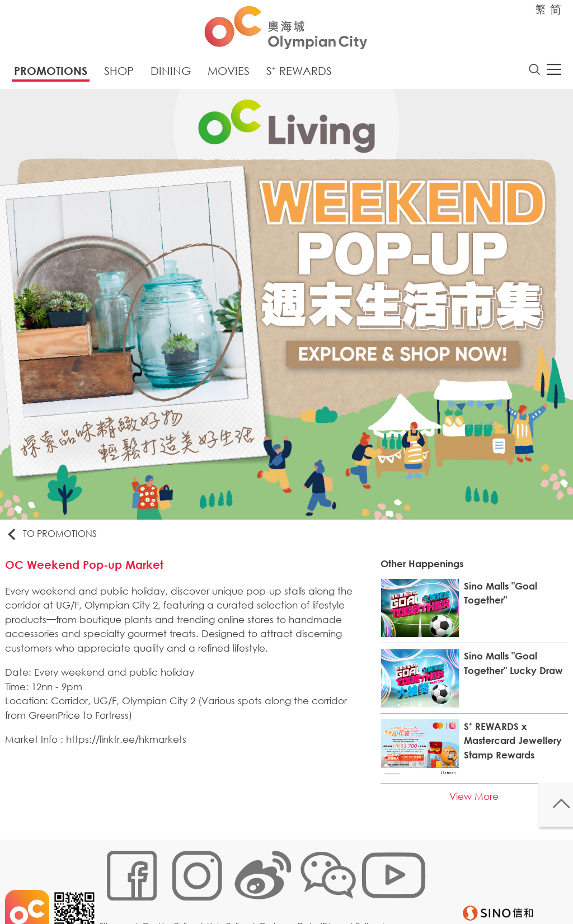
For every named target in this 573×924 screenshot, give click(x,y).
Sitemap (119, 888)
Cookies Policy (173, 888)
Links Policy (232, 888)
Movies (229, 74)
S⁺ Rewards (299, 74)
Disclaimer (123, 905)
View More (470, 802)
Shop (119, 74)
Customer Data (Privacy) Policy (322, 888)
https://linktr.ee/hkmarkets (132, 748)
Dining (171, 74)
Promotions (51, 74)
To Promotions (58, 538)
